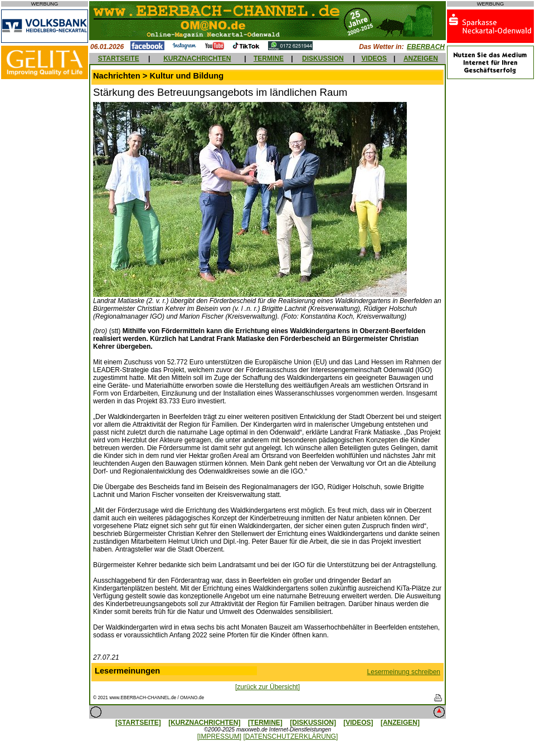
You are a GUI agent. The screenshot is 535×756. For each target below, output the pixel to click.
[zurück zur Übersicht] (267, 687)
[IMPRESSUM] (219, 737)
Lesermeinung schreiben (404, 672)
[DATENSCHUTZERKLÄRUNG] (290, 737)
